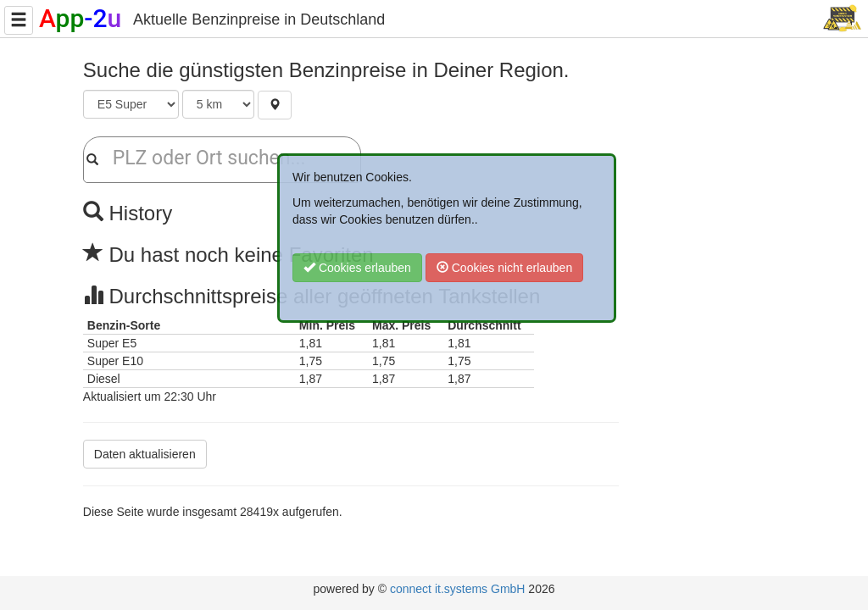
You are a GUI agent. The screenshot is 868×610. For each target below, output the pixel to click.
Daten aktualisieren (145, 454)
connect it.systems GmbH (458, 589)
